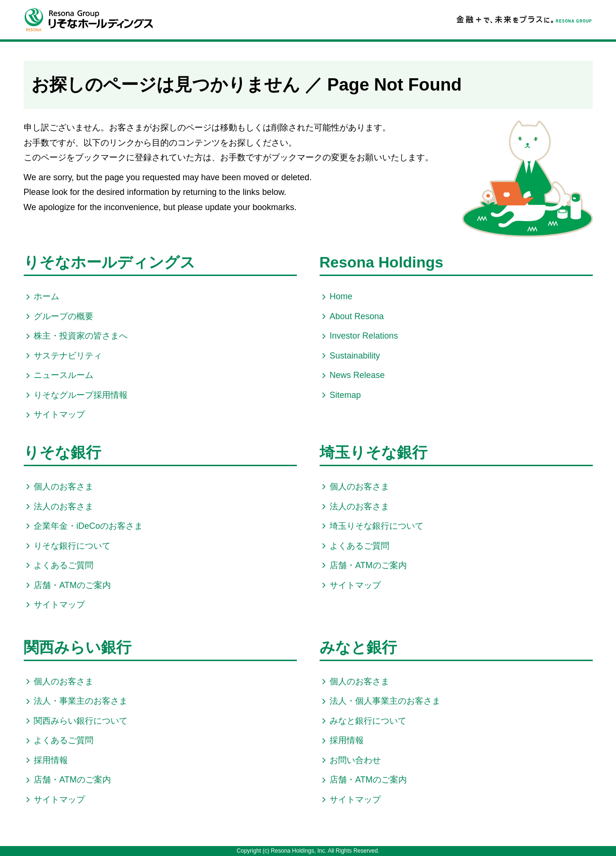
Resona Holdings (382, 262)
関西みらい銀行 (78, 647)
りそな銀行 (62, 452)
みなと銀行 (358, 647)
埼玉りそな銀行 (373, 452)
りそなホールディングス (110, 262)
